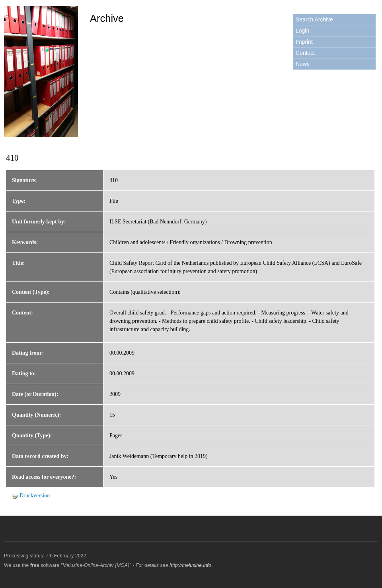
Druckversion (31, 496)
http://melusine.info (190, 565)
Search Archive (314, 19)
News (303, 64)
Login (302, 31)
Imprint (304, 42)
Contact (305, 53)
